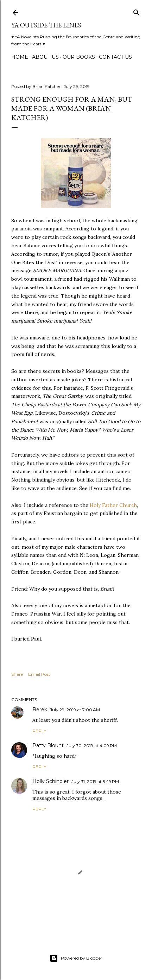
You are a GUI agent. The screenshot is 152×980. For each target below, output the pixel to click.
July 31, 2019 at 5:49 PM (95, 781)
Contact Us (115, 57)
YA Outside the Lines (46, 25)
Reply (39, 731)
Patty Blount (48, 745)
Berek (40, 709)
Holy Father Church (113, 505)
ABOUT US (45, 57)
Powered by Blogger (76, 958)
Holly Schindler (50, 781)
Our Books (79, 57)
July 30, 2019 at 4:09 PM (92, 746)
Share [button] (17, 674)
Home (20, 57)
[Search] (137, 11)
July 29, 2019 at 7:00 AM (75, 710)
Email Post (39, 674)
